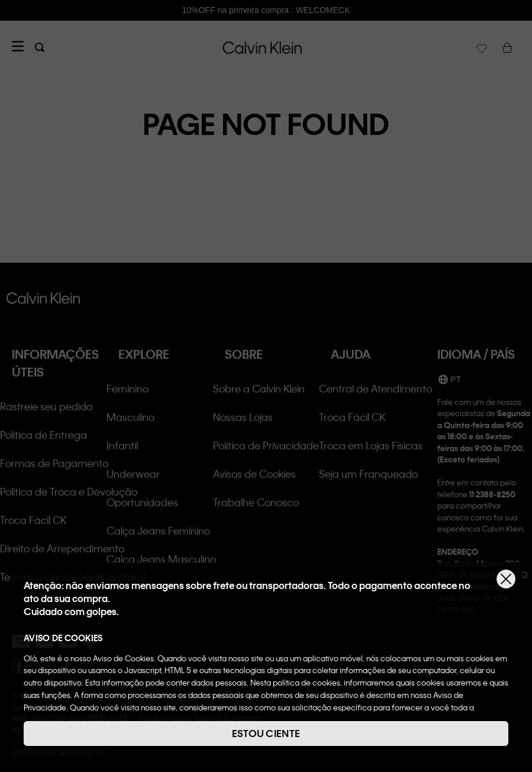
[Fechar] (506, 579)
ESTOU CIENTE (266, 733)
